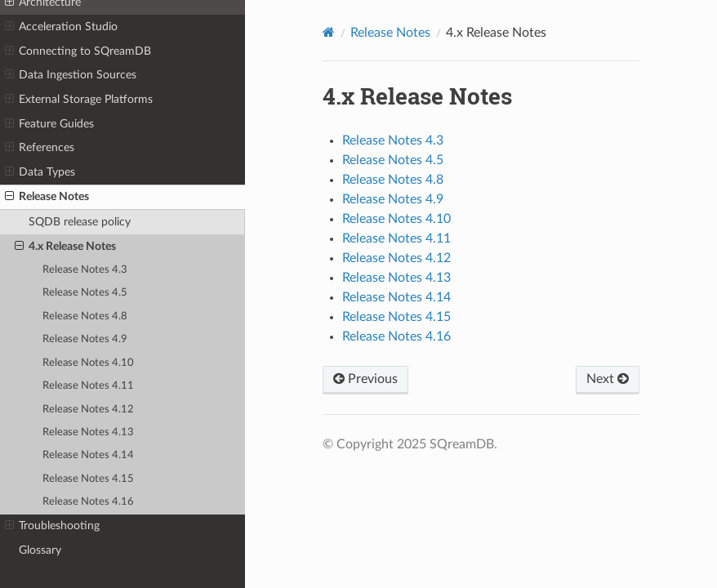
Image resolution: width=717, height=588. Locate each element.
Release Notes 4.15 (88, 479)
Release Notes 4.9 (85, 339)
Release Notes (47, 197)
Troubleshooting (52, 526)
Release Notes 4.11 (88, 386)
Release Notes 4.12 (88, 410)
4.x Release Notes (65, 247)
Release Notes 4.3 (85, 270)
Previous (365, 379)
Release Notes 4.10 (88, 363)
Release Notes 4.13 (88, 432)
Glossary (40, 550)
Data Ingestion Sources (71, 75)
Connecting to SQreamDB (78, 51)
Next (608, 379)
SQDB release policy (80, 222)
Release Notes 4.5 (85, 293)
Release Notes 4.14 (88, 455)
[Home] (329, 32)
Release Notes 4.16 (88, 502)
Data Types (40, 172)
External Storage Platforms (79, 100)
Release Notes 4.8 (85, 316)
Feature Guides (49, 124)
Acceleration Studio (61, 27)
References (40, 148)
